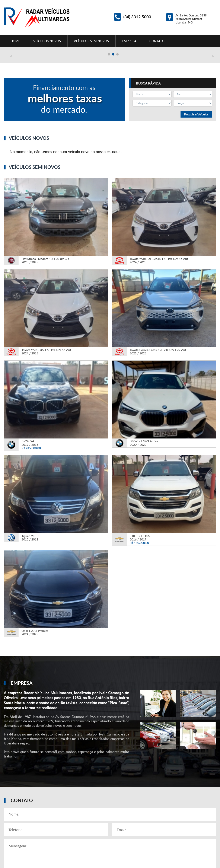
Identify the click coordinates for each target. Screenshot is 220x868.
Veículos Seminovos (91, 41)
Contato (157, 41)
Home (15, 41)
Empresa (129, 41)
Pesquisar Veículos (196, 189)
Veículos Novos (47, 41)
